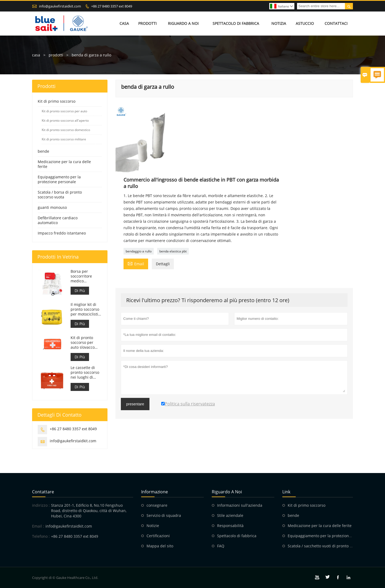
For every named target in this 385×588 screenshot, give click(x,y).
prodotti (56, 55)
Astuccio (305, 23)
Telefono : (41, 536)
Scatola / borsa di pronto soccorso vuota (60, 195)
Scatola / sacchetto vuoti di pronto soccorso (326, 546)
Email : (38, 526)
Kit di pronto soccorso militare (64, 139)
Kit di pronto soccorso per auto (64, 111)
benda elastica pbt (173, 251)
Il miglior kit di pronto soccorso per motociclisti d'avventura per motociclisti (85, 309)
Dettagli (163, 264)
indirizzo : (41, 505)
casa (36, 55)
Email (136, 263)
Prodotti (147, 23)
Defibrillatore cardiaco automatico (58, 220)
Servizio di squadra (164, 515)
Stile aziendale (230, 515)
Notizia (279, 23)
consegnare (157, 505)
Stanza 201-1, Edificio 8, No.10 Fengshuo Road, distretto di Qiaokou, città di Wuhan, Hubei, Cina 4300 (89, 511)
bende (43, 151)
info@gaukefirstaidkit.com (60, 6)
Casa (124, 23)
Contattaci (336, 23)
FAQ (221, 546)
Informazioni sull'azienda (240, 505)
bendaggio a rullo (139, 251)
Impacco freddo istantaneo (62, 233)
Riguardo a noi (183, 23)
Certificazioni (158, 536)
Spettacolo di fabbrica (236, 23)
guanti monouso (52, 207)
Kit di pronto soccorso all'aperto (65, 120)
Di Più (80, 291)
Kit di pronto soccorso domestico (66, 130)
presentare (135, 404)
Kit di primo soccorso (57, 101)
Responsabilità (230, 526)
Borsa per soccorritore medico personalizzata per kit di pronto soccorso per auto (85, 276)
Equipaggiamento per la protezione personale (59, 179)
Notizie (153, 526)
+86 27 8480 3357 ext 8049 (112, 6)
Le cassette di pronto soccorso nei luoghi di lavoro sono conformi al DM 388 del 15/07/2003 (85, 372)
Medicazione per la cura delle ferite (64, 164)
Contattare (43, 492)
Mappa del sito (160, 546)
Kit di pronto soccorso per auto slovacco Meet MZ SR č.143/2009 (83, 343)
